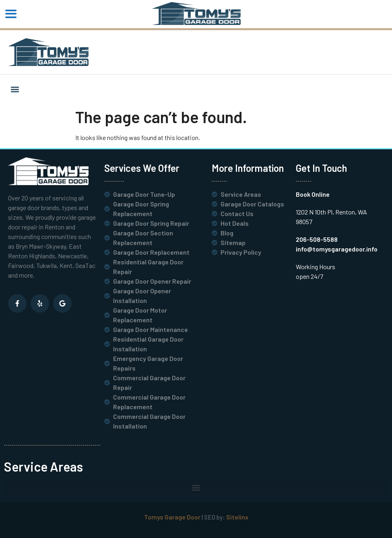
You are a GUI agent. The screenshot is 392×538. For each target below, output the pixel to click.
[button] (15, 89)
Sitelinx (237, 517)
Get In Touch (321, 168)
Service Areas (43, 466)
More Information (248, 168)
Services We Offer (142, 168)
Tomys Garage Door (172, 517)
